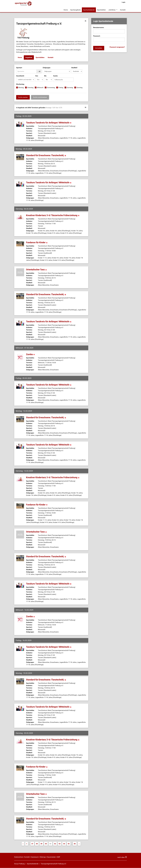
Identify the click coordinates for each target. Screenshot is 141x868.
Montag (21, 88)
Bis (45, 76)
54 (64, 844)
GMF (58, 857)
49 (41, 844)
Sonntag (79, 88)
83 (75, 844)
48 (37, 844)
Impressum (35, 857)
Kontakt (123, 10)
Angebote (29, 58)
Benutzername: (99, 28)
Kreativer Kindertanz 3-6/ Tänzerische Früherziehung (53, 215)
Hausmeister (51, 857)
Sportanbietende (89, 10)
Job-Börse (112, 10)
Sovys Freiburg (19, 864)
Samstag (70, 88)
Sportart (19, 68)
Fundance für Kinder (37, 243)
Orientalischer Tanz (36, 270)
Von (37, 76)
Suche (55, 76)
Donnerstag (51, 88)
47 (32, 844)
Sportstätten (101, 10)
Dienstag (30, 88)
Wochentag (20, 84)
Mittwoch (40, 88)
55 (69, 844)
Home (66, 10)
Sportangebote (75, 10)
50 (46, 844)
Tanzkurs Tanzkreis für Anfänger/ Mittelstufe (49, 123)
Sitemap (43, 857)
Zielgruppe (47, 68)
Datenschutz (19, 857)
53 (60, 844)
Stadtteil (74, 68)
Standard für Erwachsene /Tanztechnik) (46, 155)
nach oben (121, 857)
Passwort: (97, 36)
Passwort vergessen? (117, 47)
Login (124, 2)
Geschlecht (20, 76)
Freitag (61, 88)
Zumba (30, 354)
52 (55, 844)
